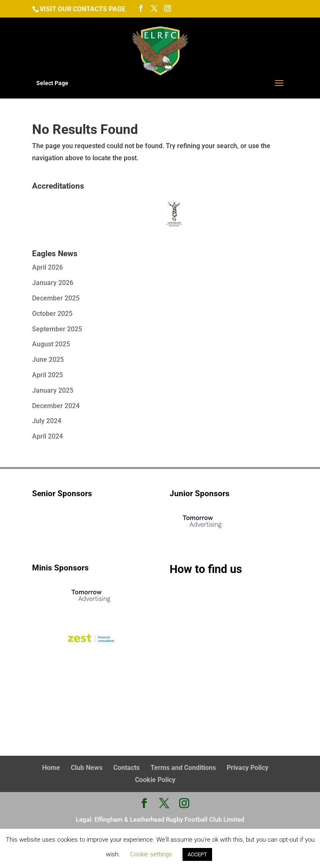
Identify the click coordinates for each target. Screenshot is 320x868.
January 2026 (53, 283)
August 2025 (51, 344)
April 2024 (47, 436)
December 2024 (56, 406)
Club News (87, 768)
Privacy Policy (247, 768)
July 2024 (47, 421)
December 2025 (56, 298)
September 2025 (57, 329)
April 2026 (47, 267)
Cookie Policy (155, 780)
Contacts (126, 768)
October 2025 (52, 314)
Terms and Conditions (183, 768)
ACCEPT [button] (197, 854)
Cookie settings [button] (151, 854)
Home (51, 768)
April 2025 (47, 375)
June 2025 (48, 360)
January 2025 (53, 390)
